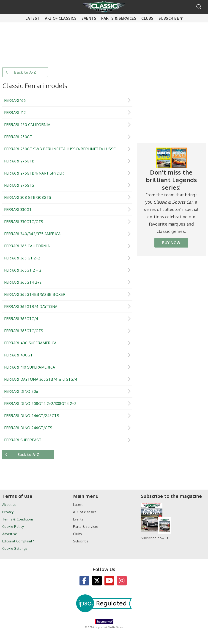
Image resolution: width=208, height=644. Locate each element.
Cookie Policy (13, 527)
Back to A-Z (25, 72)
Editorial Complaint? (18, 541)
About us (9, 505)
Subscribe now (153, 538)
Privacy (8, 512)
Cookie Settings (15, 548)
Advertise (10, 534)
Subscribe (169, 27)
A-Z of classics (61, 27)
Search (199, 7)
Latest (33, 27)
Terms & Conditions (18, 519)
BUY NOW (171, 243)
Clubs (147, 27)
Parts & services (119, 27)
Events (89, 27)
